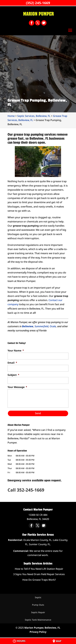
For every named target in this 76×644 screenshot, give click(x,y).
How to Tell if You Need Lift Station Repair (39, 569)
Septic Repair (38, 612)
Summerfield (41, 326)
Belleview (28, 326)
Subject (13, 375)
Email (12, 363)
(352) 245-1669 (38, 3)
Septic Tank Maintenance (38, 620)
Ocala (53, 326)
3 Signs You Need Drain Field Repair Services (39, 574)
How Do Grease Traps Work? (39, 580)
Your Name (16, 351)
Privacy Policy (38, 632)
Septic (38, 597)
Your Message (17, 387)
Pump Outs (38, 605)
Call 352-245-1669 (26, 490)
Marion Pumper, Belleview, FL (42, 628)
